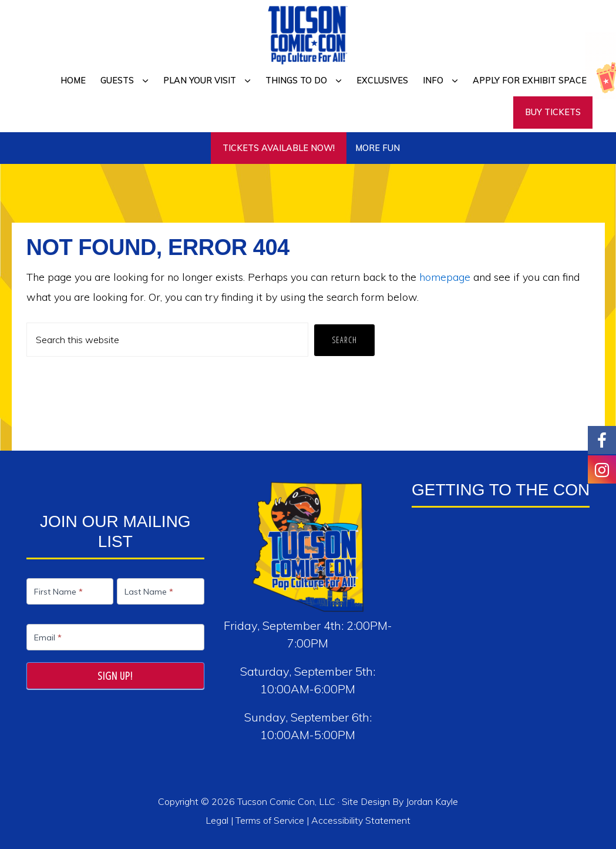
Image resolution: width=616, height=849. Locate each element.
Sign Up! (115, 676)
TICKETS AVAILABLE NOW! (279, 148)
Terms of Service (270, 820)
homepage (445, 277)
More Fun (378, 148)
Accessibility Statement (361, 820)
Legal (218, 820)
